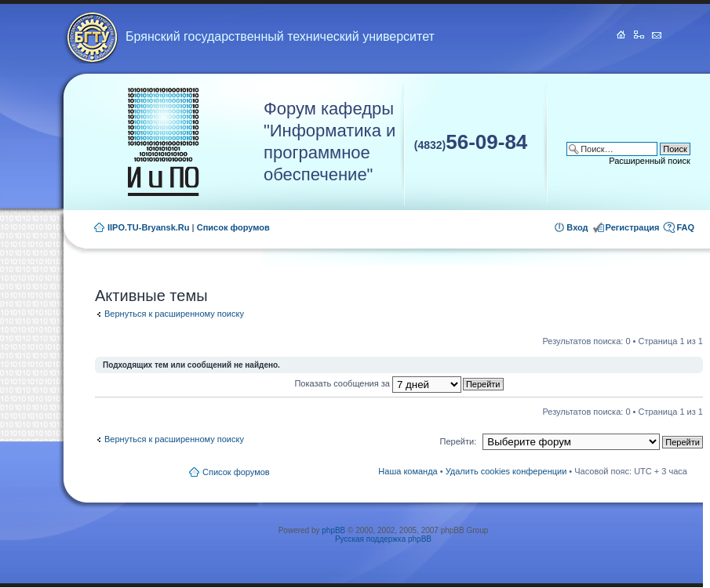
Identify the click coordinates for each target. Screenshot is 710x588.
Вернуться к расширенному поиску (174, 314)
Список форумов (233, 227)
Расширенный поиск (650, 161)
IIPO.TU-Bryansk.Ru (149, 227)
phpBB (333, 530)
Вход (577, 227)
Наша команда (408, 471)
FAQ (685, 227)
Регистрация (633, 227)
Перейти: (459, 441)
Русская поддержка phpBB (383, 539)
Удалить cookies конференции (506, 471)
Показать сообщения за (377, 383)
